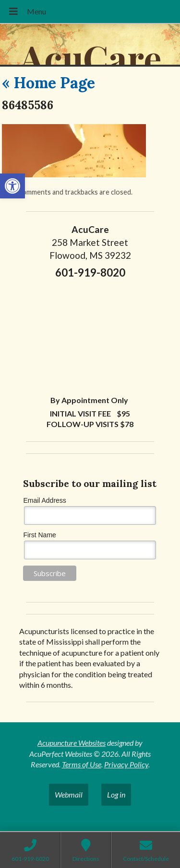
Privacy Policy (126, 764)
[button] (12, 186)
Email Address (44, 500)
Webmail (69, 794)
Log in (116, 794)
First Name (39, 535)
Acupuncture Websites (72, 743)
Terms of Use (82, 764)
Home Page (48, 83)
